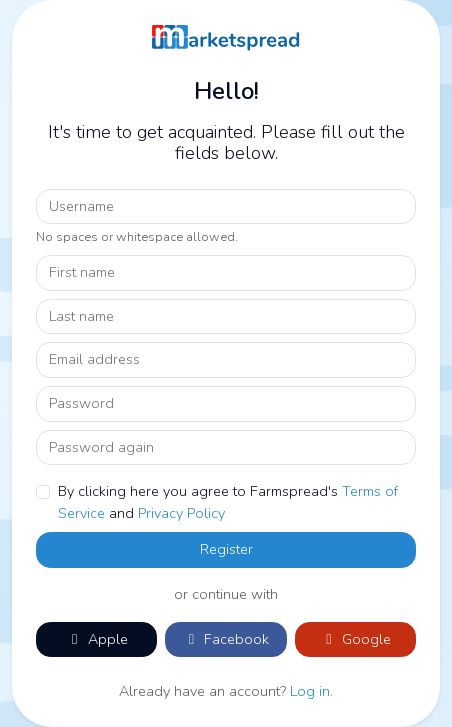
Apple (97, 639)
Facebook (225, 639)
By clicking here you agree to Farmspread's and (228, 502)
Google (355, 639)
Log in (310, 691)
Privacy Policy (181, 513)
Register (226, 549)
